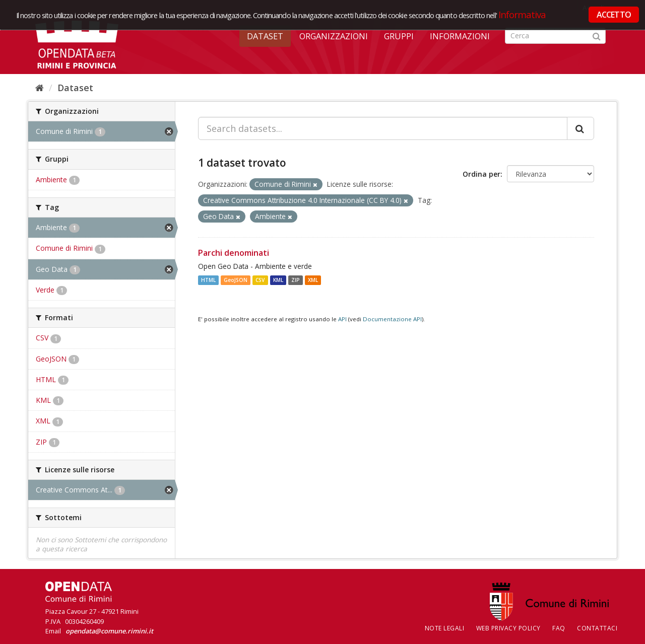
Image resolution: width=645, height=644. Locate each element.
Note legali (445, 628)
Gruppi (399, 36)
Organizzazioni (334, 36)
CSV (260, 280)
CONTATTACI (597, 628)
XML (313, 280)
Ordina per (481, 174)
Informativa (522, 14)
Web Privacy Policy (508, 628)
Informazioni (460, 36)
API (342, 319)
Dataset (265, 36)
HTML (208, 280)
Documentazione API (392, 319)
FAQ (559, 628)
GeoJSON (236, 280)
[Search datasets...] (383, 128)
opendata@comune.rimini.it (109, 631)
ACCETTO (614, 15)
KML (278, 280)
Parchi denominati (234, 253)
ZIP (296, 280)
